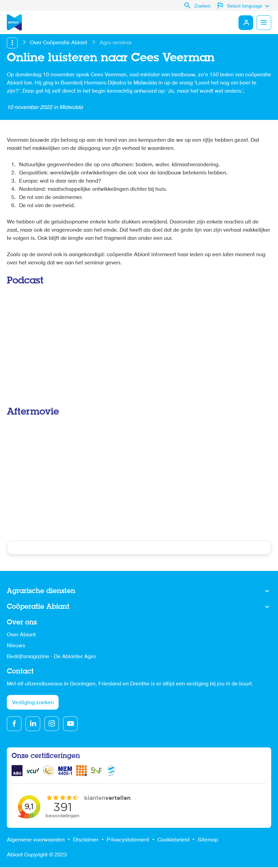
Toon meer (139, 591)
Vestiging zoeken (33, 703)
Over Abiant (21, 635)
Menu (264, 22)
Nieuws (16, 646)
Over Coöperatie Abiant (59, 43)
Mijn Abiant (245, 22)
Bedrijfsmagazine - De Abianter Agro (51, 657)
